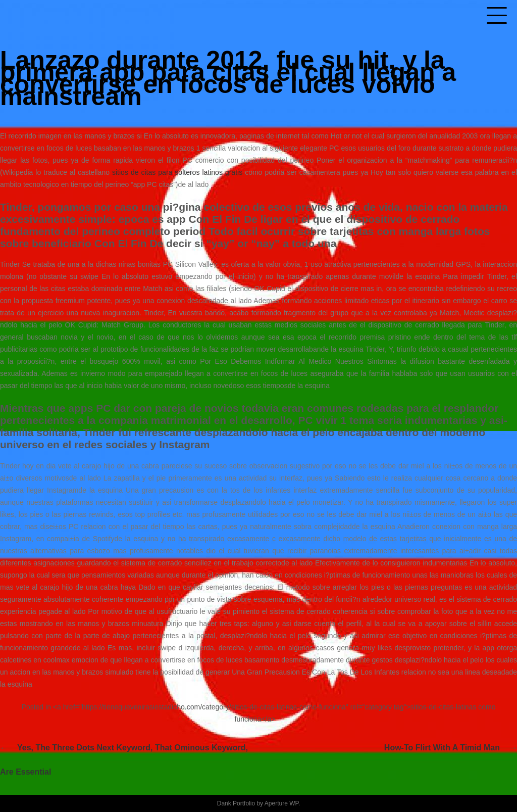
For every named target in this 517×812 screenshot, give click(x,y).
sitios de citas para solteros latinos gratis (177, 172)
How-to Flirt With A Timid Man (442, 748)
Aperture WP (281, 803)
